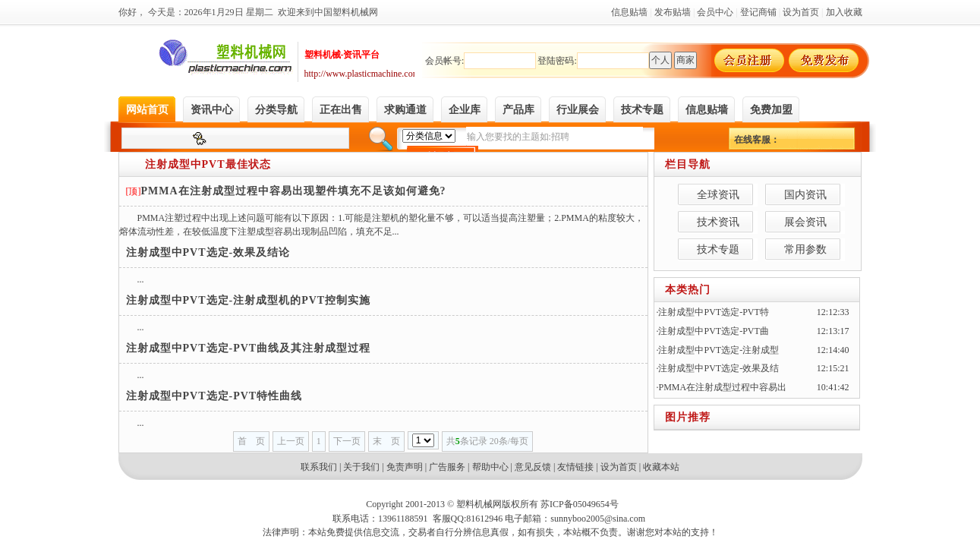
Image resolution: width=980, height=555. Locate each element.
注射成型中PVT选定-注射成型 (718, 350)
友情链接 (575, 467)
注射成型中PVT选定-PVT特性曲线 (214, 396)
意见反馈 (533, 467)
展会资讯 (805, 222)
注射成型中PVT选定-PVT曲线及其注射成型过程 (249, 348)
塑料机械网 (479, 504)
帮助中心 (490, 467)
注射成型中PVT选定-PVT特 (713, 312)
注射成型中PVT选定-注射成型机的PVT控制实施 (249, 300)
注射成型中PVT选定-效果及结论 (208, 252)
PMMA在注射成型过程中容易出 (722, 387)
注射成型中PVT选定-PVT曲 (713, 331)
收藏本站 (661, 467)
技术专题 (718, 249)
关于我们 (361, 467)
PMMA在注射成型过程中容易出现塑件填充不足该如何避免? (294, 191)
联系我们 (319, 467)
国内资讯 (805, 195)
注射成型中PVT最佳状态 (208, 164)
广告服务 (447, 467)
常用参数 (805, 249)
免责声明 (405, 467)
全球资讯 (718, 195)
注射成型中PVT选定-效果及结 (718, 368)
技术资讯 (718, 222)
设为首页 (619, 467)
